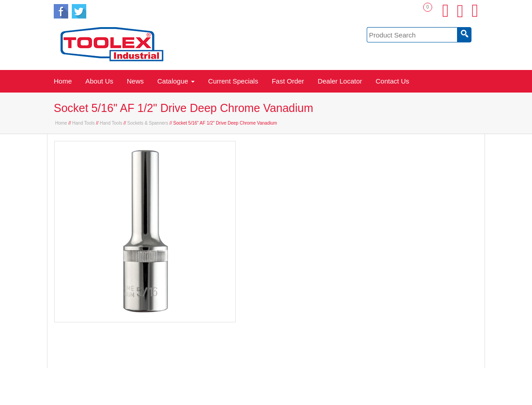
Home (63, 81)
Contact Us (392, 81)
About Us (99, 81)
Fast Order (288, 81)
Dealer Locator (340, 81)
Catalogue (176, 81)
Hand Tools (84, 123)
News (135, 81)
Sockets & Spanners (148, 123)
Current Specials (233, 81)
